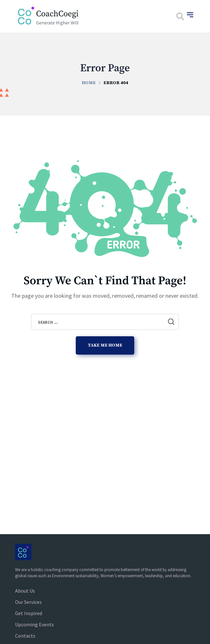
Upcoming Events (35, 624)
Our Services (28, 602)
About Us (25, 591)
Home (89, 83)
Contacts (25, 636)
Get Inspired (29, 613)
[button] (180, 16)
